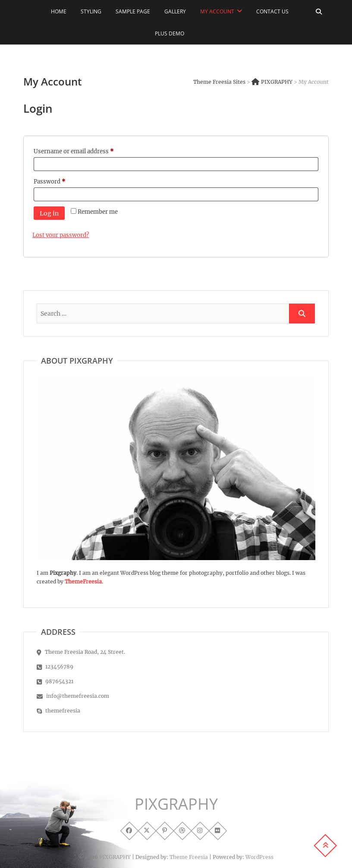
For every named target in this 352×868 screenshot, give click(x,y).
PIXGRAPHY (176, 804)
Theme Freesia (189, 857)
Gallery (175, 11)
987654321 (55, 681)
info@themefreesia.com (73, 696)
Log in (49, 213)
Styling (91, 11)
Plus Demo (170, 33)
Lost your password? (61, 235)
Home (59, 11)
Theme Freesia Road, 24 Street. (81, 652)
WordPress (259, 857)
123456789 (55, 667)
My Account (217, 11)
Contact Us (272, 11)
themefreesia (58, 711)
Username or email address (86, 150)
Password (61, 181)
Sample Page (133, 11)
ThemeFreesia (83, 581)
